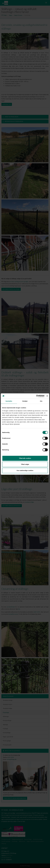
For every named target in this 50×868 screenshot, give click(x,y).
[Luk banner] (47, 396)
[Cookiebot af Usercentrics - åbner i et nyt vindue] (36, 396)
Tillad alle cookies (25, 458)
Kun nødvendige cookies (25, 470)
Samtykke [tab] (9, 401)
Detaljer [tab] (25, 401)
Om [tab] (41, 401)
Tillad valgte (25, 464)
